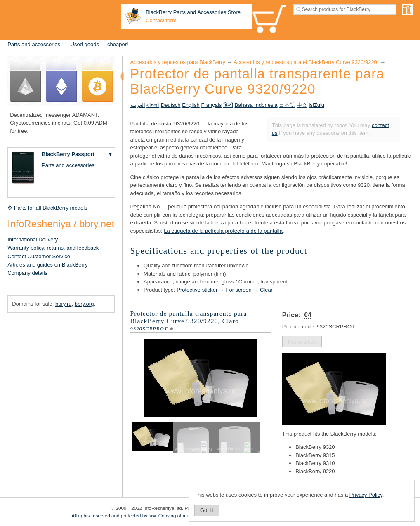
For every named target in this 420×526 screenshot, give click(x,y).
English (191, 105)
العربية (138, 105)
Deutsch (171, 105)
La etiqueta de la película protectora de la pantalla (223, 231)
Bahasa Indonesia (256, 105)
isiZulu (316, 105)
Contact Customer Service (39, 256)
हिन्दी (228, 105)
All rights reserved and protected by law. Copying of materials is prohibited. (151, 515)
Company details (27, 273)
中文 (302, 105)
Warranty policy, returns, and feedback (53, 248)
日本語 (287, 105)
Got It (207, 510)
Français (211, 105)
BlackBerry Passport (68, 154)
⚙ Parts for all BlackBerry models (47, 208)
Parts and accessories (34, 44)
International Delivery (33, 239)
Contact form (161, 20)
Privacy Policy (366, 495)
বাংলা (153, 105)
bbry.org (84, 304)
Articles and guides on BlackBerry (47, 265)
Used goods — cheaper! (99, 44)
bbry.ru (64, 304)
